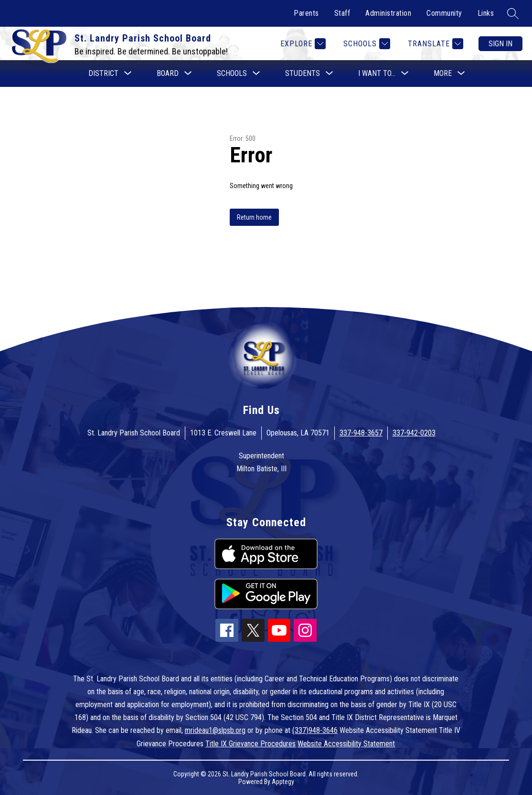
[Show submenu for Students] (303, 74)
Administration (388, 13)
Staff (342, 13)
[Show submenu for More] (443, 74)
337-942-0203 (414, 433)
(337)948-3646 (315, 730)
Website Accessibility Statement (346, 744)
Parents (306, 13)
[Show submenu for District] (103, 74)
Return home (254, 217)
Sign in (500, 44)
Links (486, 13)
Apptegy (283, 782)
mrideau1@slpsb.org (215, 730)
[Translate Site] (434, 44)
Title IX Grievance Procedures (250, 744)
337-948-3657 (361, 433)
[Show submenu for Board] (168, 74)
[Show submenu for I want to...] (377, 74)
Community (444, 13)
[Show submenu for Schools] (232, 74)
